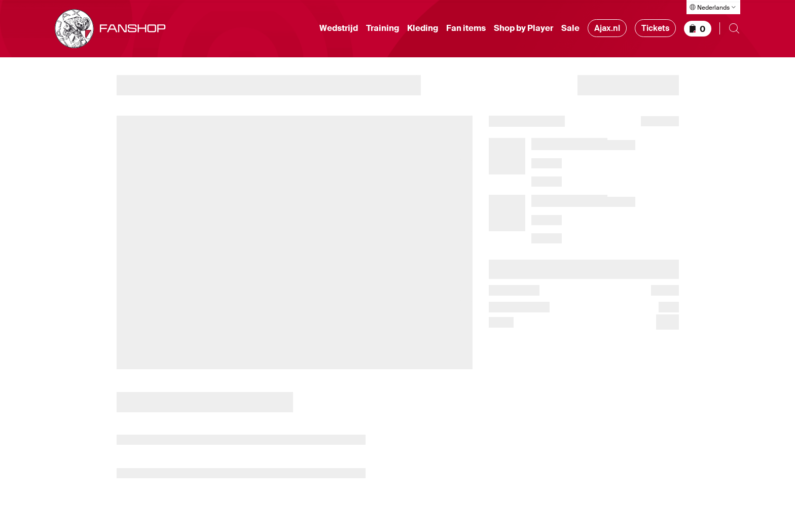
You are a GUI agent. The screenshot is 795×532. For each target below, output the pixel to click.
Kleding (423, 30)
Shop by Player (523, 30)
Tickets (655, 30)
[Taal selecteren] (713, 7)
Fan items (466, 30)
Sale (570, 30)
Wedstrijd (339, 30)
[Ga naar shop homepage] (110, 31)
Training (383, 30)
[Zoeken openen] (734, 30)
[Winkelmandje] (698, 30)
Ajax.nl (607, 30)
